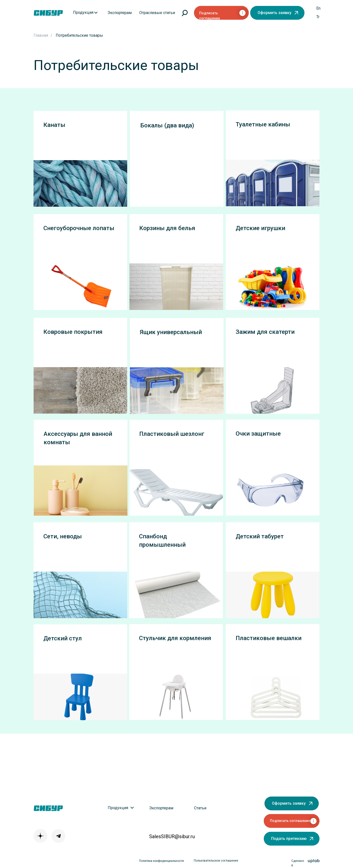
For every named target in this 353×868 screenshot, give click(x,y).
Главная (41, 35)
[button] (277, 13)
